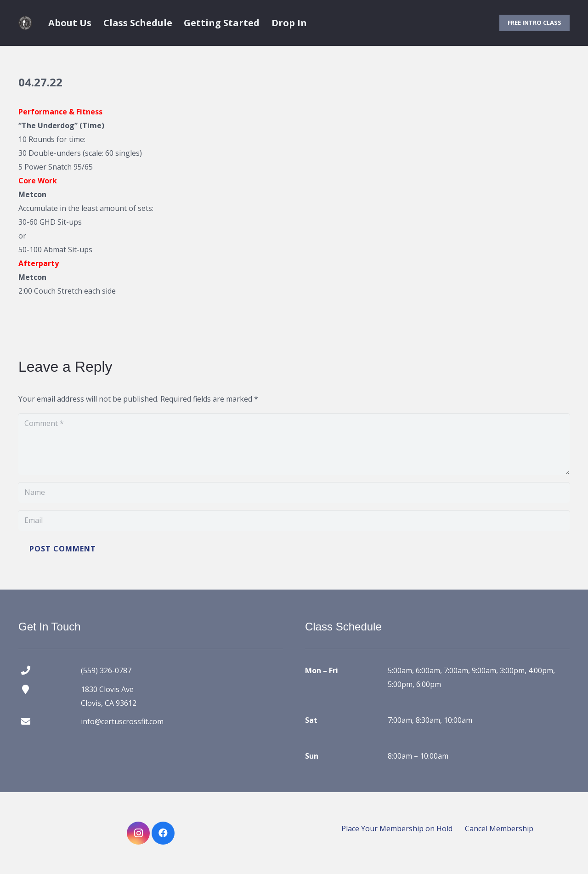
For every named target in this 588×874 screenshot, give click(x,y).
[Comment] (294, 444)
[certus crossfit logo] (25, 23)
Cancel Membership (499, 829)
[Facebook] (163, 833)
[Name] (294, 492)
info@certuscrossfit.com (122, 721)
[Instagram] (138, 833)
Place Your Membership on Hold (397, 829)
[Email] (294, 520)
